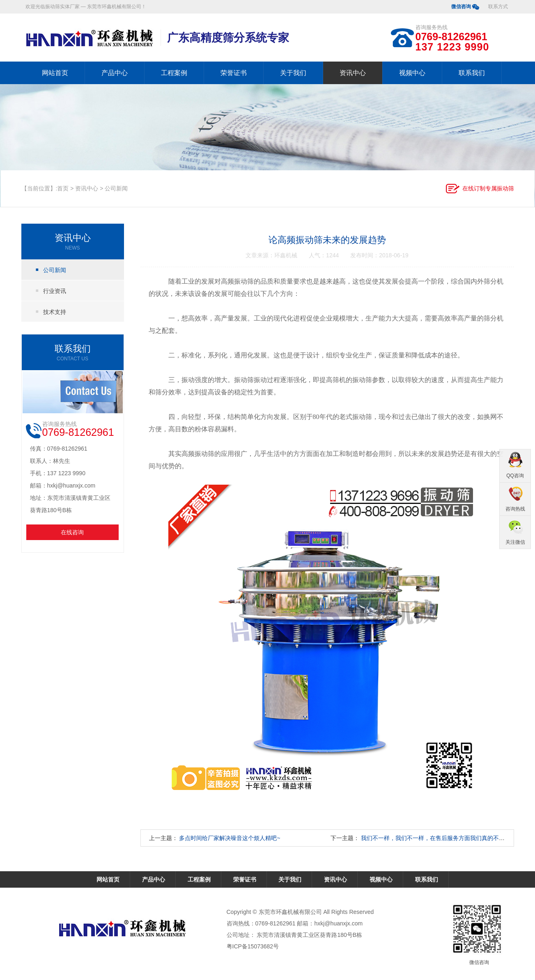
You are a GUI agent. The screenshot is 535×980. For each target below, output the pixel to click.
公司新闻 (116, 188)
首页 (63, 188)
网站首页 (55, 73)
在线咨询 (72, 532)
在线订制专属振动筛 (488, 188)
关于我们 (293, 73)
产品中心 (115, 73)
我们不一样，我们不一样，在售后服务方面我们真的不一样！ (439, 838)
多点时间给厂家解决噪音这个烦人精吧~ (230, 838)
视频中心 (412, 73)
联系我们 (472, 73)
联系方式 (498, 7)
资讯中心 (353, 73)
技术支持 (55, 312)
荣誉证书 (234, 73)
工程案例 (174, 73)
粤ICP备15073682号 (253, 946)
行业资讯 (55, 291)
